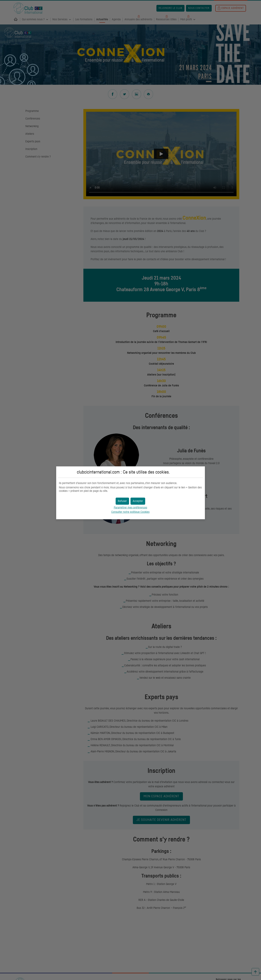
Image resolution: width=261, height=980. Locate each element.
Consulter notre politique (130, 512)
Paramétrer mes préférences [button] (130, 508)
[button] (138, 501)
